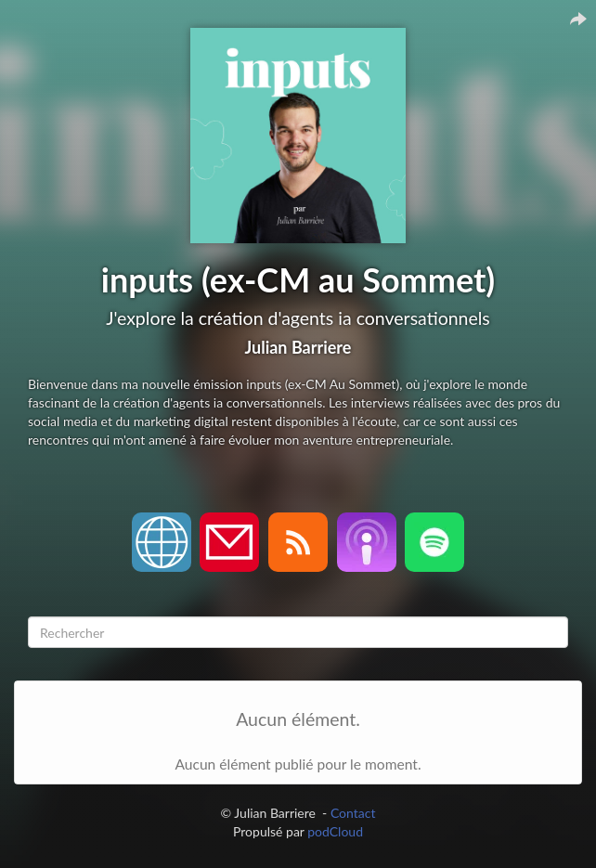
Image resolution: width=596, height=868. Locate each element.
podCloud (335, 831)
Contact (353, 813)
